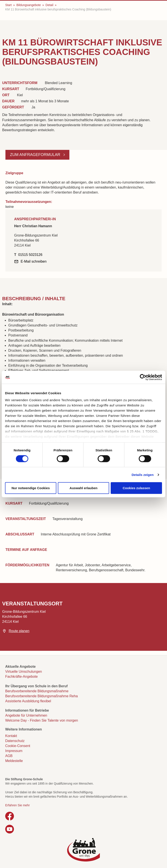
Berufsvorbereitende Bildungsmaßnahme (37, 691)
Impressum (14, 751)
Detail (49, 5)
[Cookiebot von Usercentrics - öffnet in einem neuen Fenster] (143, 377)
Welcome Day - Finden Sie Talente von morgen (42, 720)
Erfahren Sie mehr (18, 805)
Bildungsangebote (28, 5)
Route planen (19, 631)
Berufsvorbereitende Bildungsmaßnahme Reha (42, 696)
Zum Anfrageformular (36, 155)
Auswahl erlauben (83, 488)
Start (8, 5)
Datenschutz (15, 741)
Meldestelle (14, 761)
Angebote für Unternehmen (26, 715)
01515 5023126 (30, 255)
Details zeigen (143, 475)
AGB (9, 756)
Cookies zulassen (136, 488)
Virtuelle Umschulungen (24, 672)
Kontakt (11, 736)
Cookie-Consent (18, 746)
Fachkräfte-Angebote (21, 677)
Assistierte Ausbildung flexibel (28, 701)
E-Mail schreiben (34, 261)
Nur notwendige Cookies (31, 488)
